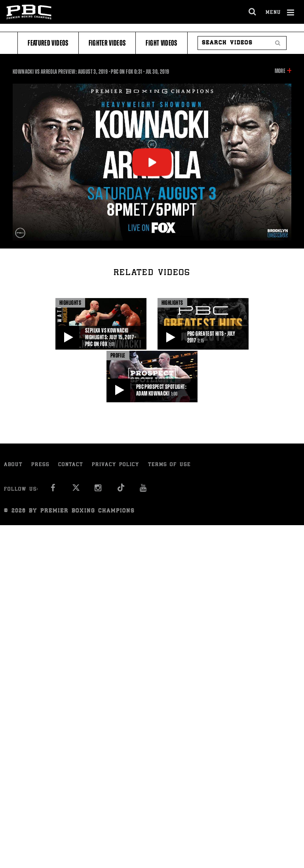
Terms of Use (169, 465)
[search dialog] (253, 12)
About (13, 465)
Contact (71, 465)
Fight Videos (161, 43)
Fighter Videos (107, 43)
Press (40, 465)
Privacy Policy (116, 465)
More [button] (280, 71)
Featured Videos (48, 43)
